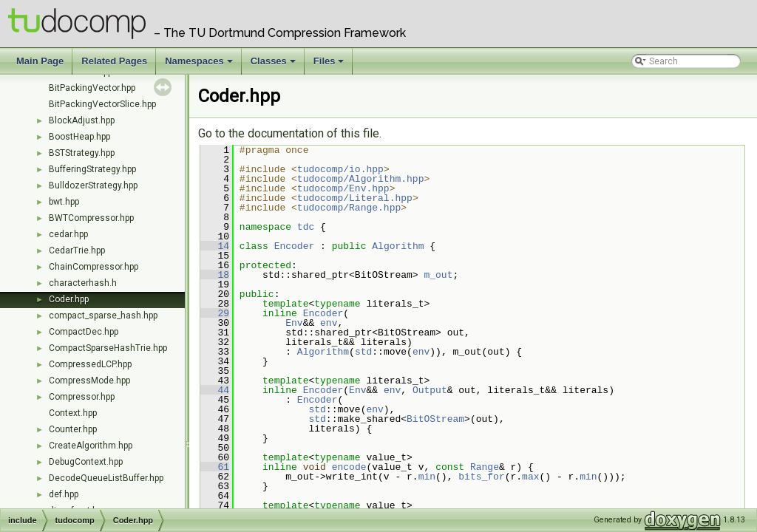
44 (215, 390)
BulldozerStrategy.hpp (93, 185)
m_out (438, 275)
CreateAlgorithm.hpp (91, 446)
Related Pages (114, 61)
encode (349, 467)
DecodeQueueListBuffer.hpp (106, 478)
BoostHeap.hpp (79, 137)
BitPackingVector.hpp (92, 88)
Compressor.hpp (82, 397)
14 (215, 246)
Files (330, 65)
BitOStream (435, 419)
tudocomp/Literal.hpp (355, 198)
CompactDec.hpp (84, 332)
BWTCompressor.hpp (91, 218)
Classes (274, 65)
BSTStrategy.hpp (82, 153)
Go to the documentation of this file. (290, 133)
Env (294, 323)
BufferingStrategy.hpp (92, 169)
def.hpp (64, 494)
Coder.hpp (69, 299)
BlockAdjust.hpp (82, 120)
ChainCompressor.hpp (94, 267)
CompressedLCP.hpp (90, 364)
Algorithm (398, 246)
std (363, 352)
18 (215, 275)
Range (485, 467)
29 (215, 313)
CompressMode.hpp (89, 381)
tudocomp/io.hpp (340, 169)
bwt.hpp (64, 202)
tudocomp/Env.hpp (343, 188)
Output (430, 390)
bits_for (481, 477)
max (530, 477)
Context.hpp (73, 413)
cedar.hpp (68, 234)
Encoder (295, 246)
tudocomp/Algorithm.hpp (361, 179)
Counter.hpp (73, 429)
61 (215, 467)
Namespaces (200, 65)
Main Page (40, 61)
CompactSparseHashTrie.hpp (108, 348)
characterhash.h (83, 283)
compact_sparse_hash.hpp (103, 316)
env (329, 323)
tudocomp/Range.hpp (349, 208)
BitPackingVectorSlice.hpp (102, 104)
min (427, 477)
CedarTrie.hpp (77, 250)
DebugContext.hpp (86, 462)
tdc (306, 227)
